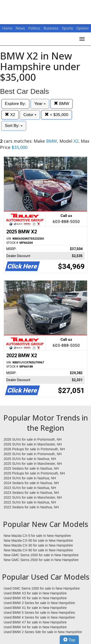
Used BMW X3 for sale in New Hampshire (35, 593)
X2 (10, 115)
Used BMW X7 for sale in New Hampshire (35, 622)
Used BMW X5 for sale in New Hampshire (35, 598)
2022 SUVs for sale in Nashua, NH (30, 502)
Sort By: (14, 126)
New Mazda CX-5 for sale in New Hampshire (37, 536)
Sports (68, 28)
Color (30, 115)
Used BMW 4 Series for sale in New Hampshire (39, 617)
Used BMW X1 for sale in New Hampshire (35, 608)
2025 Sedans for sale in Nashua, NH (31, 468)
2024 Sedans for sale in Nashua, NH (31, 483)
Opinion (83, 28)
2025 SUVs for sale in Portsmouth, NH (33, 454)
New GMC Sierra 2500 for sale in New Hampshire (41, 560)
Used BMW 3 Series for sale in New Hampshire (39, 603)
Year (40, 104)
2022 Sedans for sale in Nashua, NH (31, 507)
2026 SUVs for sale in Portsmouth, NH (33, 439)
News (20, 28)
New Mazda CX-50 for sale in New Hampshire (38, 540)
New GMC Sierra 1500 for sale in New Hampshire (41, 555)
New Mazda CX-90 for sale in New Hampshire (38, 550)
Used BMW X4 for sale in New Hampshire (35, 627)
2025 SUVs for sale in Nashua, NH (30, 459)
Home (7, 28)
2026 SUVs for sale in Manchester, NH (33, 444)
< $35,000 (57, 115)
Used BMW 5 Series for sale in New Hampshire (39, 613)
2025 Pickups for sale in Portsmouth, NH (34, 473)
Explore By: (15, 104)
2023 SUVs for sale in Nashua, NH (30, 488)
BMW (62, 104)
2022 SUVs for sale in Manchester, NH (33, 497)
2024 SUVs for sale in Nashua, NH (30, 478)
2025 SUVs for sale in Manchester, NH (33, 464)
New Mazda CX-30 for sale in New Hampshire (38, 545)
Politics (34, 28)
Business (52, 28)
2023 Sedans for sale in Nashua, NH (31, 493)
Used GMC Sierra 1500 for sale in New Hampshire (42, 588)
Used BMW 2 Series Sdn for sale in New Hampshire (43, 632)
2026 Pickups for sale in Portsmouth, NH (34, 449)
